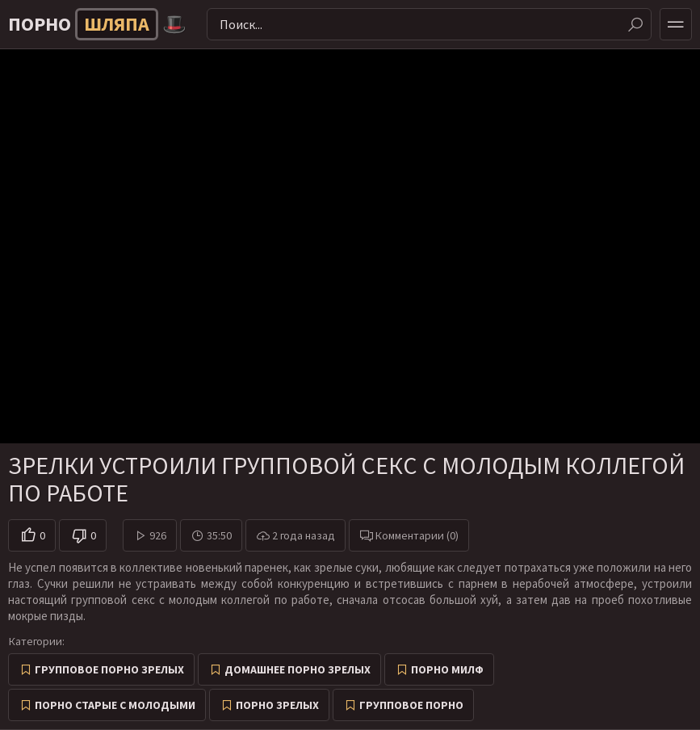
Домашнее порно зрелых (298, 669)
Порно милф (447, 669)
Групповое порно (411, 705)
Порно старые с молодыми (115, 705)
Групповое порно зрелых (109, 669)
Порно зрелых (277, 705)
